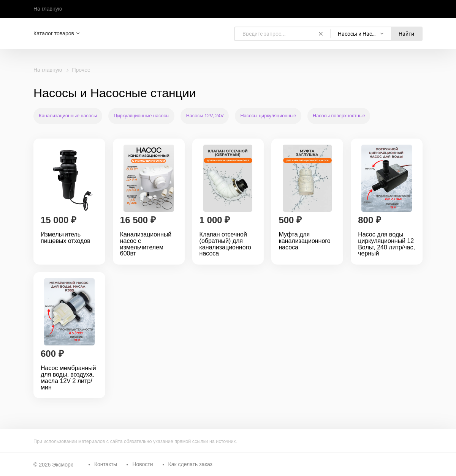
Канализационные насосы (68, 116)
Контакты (106, 464)
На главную (48, 9)
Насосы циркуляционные (268, 116)
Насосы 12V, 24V (205, 116)
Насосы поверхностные (339, 116)
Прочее (81, 70)
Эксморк (63, 465)
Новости (142, 464)
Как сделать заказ (190, 464)
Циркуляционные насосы (142, 116)
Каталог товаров (54, 33)
